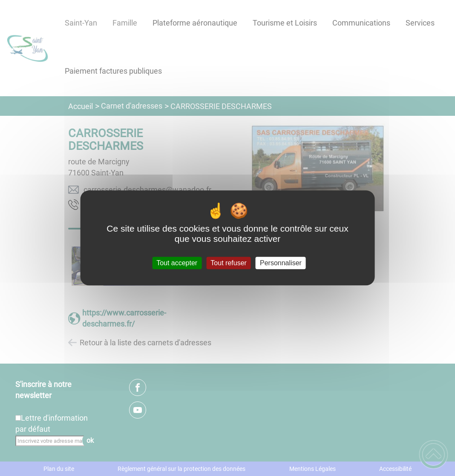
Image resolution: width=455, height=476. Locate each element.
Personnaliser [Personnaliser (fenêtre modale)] (281, 263)
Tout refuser (228, 263)
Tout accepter (177, 263)
